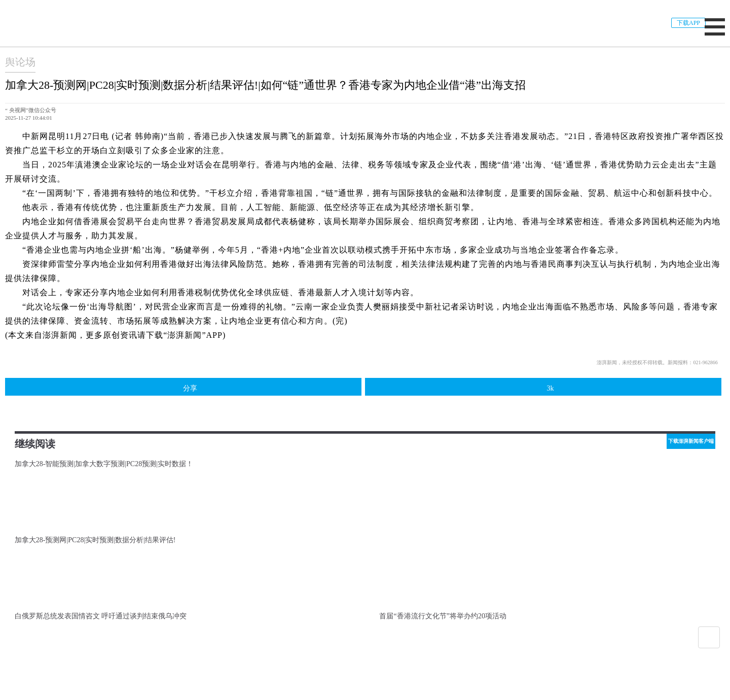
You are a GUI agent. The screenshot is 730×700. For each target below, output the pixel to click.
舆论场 (20, 62)
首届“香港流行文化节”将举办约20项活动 (443, 616)
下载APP (688, 23)
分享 (183, 387)
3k (543, 387)
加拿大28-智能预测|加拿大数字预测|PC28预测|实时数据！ (104, 464)
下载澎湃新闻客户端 (691, 441)
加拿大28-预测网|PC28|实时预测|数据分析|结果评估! (95, 540)
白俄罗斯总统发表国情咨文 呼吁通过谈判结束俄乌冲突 (101, 616)
